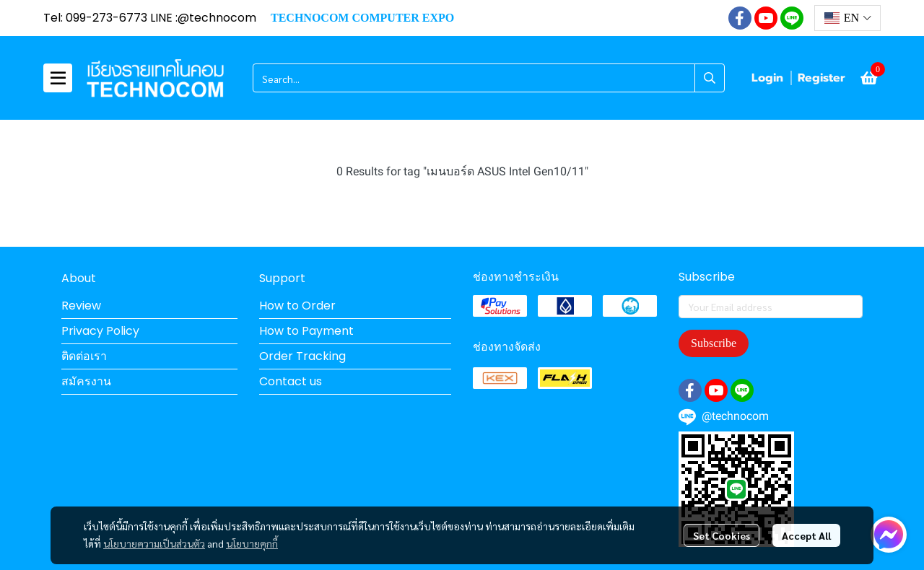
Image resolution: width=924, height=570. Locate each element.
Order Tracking (302, 356)
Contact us (291, 381)
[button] (847, 18)
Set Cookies (722, 535)
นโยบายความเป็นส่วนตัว (154, 543)
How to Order (297, 306)
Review (81, 306)
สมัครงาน (86, 381)
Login (767, 78)
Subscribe (714, 343)
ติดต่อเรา (84, 356)
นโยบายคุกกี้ (252, 543)
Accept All (806, 535)
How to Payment (306, 331)
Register (821, 78)
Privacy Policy (100, 331)
